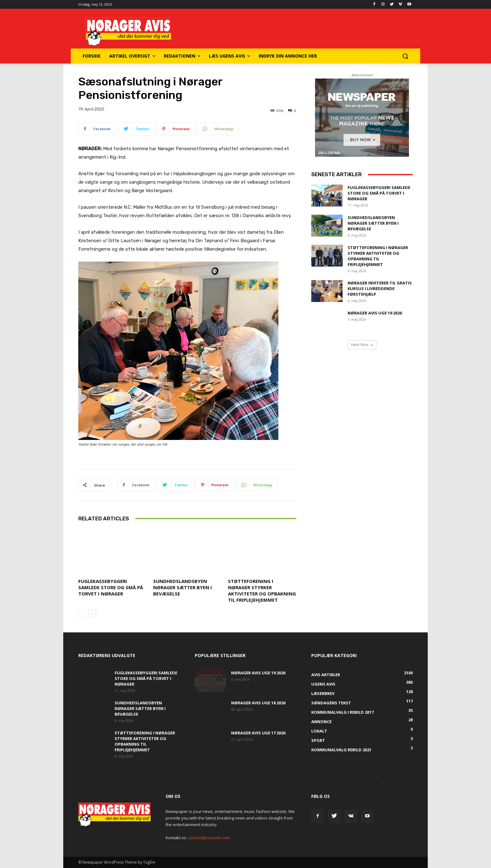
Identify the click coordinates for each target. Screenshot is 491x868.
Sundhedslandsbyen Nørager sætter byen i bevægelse (183, 587)
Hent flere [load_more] (362, 345)
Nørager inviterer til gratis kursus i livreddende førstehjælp (380, 288)
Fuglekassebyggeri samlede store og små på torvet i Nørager (111, 587)
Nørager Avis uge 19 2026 (375, 313)
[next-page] (92, 613)
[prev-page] (82, 613)
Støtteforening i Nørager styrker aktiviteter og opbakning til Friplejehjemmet (262, 590)
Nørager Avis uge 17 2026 (258, 733)
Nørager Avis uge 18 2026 (258, 703)
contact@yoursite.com (209, 838)
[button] (405, 56)
